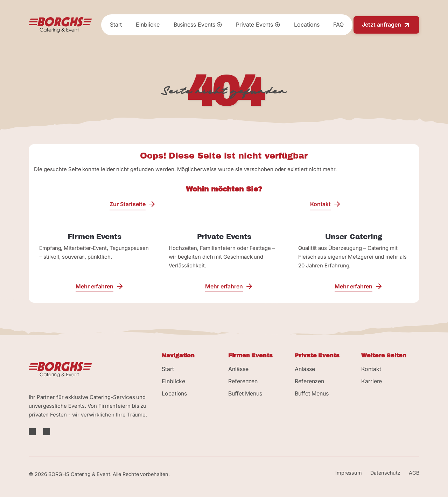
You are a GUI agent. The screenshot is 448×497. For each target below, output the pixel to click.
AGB (414, 473)
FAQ (338, 24)
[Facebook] (33, 432)
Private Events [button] (258, 24)
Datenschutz (385, 473)
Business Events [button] (198, 24)
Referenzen (243, 381)
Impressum (349, 473)
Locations (307, 24)
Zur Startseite (128, 204)
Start (116, 24)
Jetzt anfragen (386, 25)
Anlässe (238, 369)
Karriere (372, 381)
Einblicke (148, 24)
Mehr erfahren (94, 286)
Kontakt (320, 204)
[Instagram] (47, 432)
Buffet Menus (245, 393)
